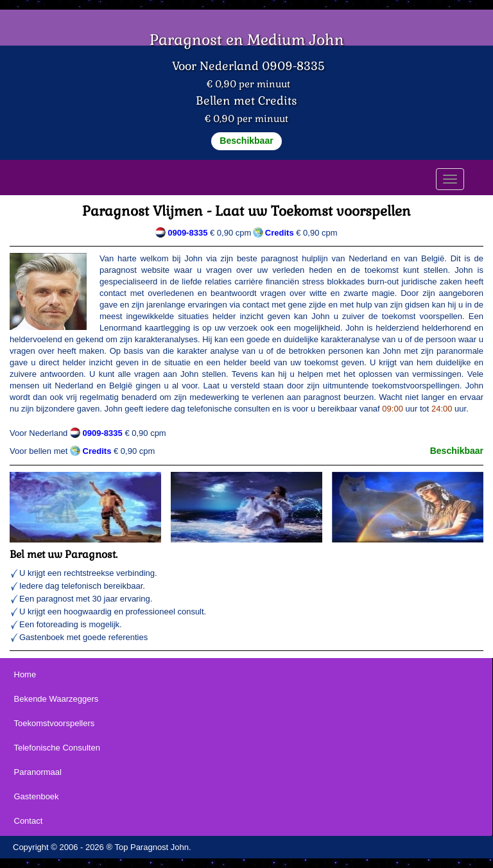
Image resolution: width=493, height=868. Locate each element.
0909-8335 (187, 233)
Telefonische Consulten (57, 748)
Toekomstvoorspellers (55, 723)
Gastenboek (37, 796)
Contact (29, 821)
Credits (97, 451)
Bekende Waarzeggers (56, 699)
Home (25, 674)
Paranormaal (38, 772)
